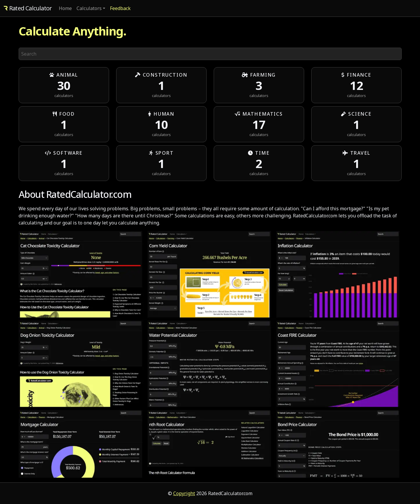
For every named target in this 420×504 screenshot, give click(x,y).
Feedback (120, 8)
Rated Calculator (28, 8)
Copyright (184, 493)
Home (65, 8)
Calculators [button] (89, 8)
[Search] (210, 54)
